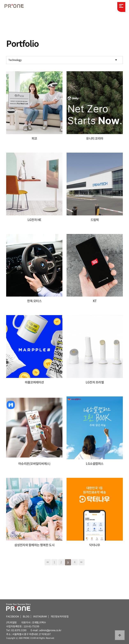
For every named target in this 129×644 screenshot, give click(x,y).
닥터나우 (95, 545)
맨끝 (82, 562)
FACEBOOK (13, 616)
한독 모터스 (34, 301)
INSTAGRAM (40, 616)
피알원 (17, 6)
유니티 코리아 (95, 138)
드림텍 (95, 220)
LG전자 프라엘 (95, 382)
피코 (34, 138)
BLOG (26, 616)
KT (95, 301)
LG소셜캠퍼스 (95, 464)
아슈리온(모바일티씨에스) (34, 464)
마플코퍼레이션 (34, 382)
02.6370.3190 (19, 630)
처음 (48, 562)
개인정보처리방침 (60, 616)
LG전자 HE (34, 220)
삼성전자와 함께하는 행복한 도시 (34, 545)
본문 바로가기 (0, 0)
